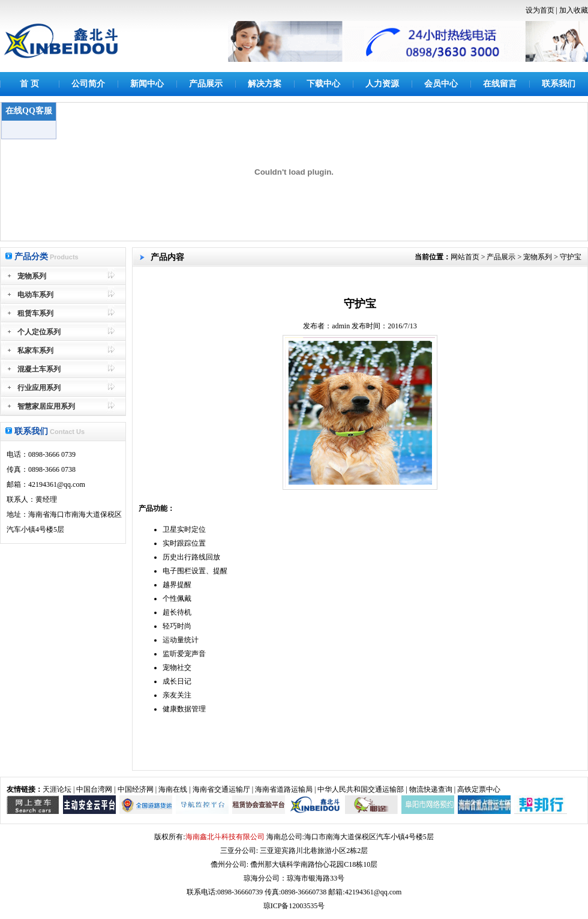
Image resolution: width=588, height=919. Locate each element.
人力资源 (382, 84)
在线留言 (500, 84)
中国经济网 (136, 789)
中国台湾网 (94, 789)
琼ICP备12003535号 (294, 906)
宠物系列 (538, 257)
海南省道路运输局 (284, 789)
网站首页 (465, 257)
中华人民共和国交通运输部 (361, 789)
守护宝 (571, 257)
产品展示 (206, 84)
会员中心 (441, 84)
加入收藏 (574, 10)
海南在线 (173, 789)
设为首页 (540, 10)
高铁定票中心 (479, 789)
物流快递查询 (431, 789)
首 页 (29, 84)
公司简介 (88, 84)
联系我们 (559, 84)
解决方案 (265, 84)
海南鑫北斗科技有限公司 (225, 837)
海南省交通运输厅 (221, 789)
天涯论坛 (57, 789)
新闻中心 (147, 84)
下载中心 (323, 84)
